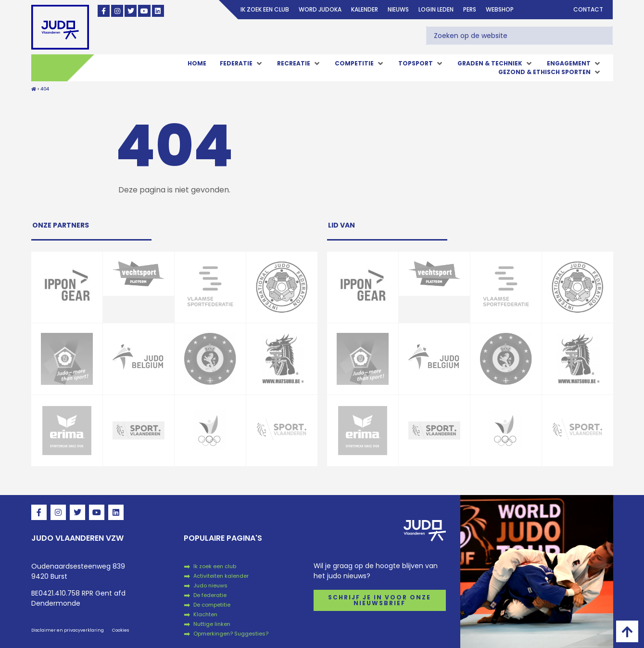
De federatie (210, 595)
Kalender (365, 9)
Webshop (500, 9)
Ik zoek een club (265, 9)
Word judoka (320, 9)
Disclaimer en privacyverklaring (68, 630)
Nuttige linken (212, 624)
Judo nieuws (210, 585)
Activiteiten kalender (221, 576)
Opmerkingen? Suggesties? (231, 634)
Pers (470, 9)
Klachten (205, 614)
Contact (588, 9)
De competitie (212, 605)
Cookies (120, 630)
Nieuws (398, 9)
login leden (436, 9)
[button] (242, 64)
